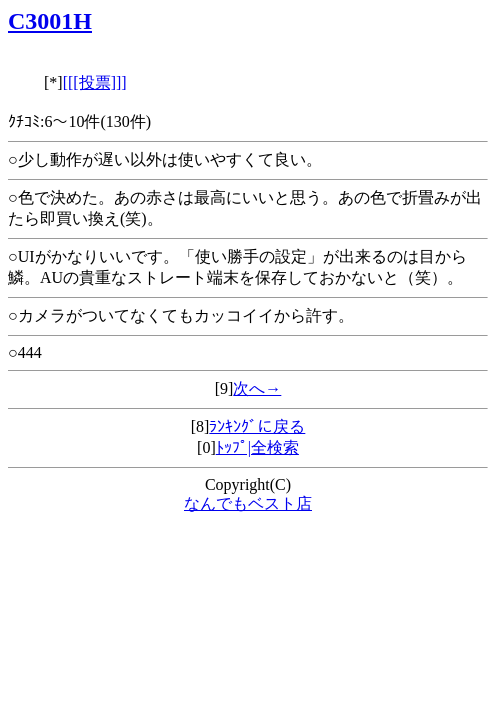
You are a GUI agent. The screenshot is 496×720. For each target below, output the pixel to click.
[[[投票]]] (95, 82)
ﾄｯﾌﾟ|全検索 (257, 447)
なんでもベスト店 (248, 503)
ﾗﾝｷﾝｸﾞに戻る (257, 426)
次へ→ (257, 388)
